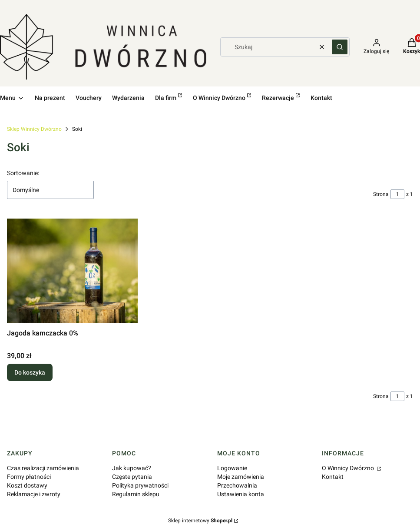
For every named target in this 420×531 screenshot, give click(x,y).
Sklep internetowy (200, 521)
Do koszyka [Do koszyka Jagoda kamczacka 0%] (30, 372)
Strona (381, 194)
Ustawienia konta (241, 494)
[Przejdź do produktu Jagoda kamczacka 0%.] (72, 271)
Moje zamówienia (241, 477)
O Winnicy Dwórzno (349, 468)
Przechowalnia (237, 485)
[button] (340, 47)
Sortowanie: (23, 173)
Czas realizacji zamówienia (43, 468)
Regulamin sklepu (136, 494)
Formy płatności (29, 477)
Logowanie (232, 468)
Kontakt (333, 477)
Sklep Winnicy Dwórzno (34, 129)
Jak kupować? (132, 468)
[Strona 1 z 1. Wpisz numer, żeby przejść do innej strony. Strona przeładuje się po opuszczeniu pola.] (397, 194)
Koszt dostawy (27, 485)
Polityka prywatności (140, 485)
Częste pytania (132, 477)
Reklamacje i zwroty (34, 494)
